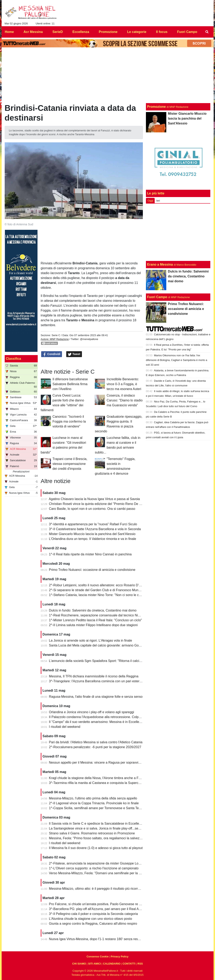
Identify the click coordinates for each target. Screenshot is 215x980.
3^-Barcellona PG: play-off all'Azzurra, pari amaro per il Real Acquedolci (101, 909)
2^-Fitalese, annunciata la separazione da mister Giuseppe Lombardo (99, 863)
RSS (140, 964)
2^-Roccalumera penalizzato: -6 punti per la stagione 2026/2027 (95, 747)
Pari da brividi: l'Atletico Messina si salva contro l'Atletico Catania (96, 742)
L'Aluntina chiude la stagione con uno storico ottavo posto (90, 919)
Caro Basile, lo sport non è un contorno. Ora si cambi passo (92, 509)
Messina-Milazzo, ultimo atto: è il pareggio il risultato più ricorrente (97, 889)
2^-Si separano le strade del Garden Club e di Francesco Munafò (96, 590)
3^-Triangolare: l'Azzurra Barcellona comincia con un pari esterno (96, 681)
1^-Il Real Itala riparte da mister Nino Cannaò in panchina (90, 554)
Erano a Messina (160, 264)
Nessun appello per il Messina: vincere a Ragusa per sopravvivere (97, 763)
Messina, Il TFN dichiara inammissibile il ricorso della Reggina (94, 676)
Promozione (157, 107)
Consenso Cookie (98, 957)
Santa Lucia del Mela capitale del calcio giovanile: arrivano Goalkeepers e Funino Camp (112, 645)
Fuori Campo (157, 297)
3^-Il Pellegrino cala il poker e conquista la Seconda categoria (93, 914)
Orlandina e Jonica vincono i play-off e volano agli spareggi (92, 712)
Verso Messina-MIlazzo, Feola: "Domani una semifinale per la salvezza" (101, 873)
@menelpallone (89, 339)
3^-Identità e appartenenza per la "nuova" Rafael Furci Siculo (93, 524)
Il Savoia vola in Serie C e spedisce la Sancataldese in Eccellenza (97, 824)
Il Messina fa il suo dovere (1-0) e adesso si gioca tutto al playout (96, 848)
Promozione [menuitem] (108, 32)
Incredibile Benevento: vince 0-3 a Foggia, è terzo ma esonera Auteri (124, 384)
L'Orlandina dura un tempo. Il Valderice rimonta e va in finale (93, 539)
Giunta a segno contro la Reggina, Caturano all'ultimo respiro (93, 924)
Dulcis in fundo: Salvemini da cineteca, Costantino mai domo (93, 610)
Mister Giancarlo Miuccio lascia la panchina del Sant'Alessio (92, 534)
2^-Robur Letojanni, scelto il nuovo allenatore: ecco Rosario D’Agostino (100, 585)
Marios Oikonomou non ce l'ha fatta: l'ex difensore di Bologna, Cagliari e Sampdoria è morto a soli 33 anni (177, 360)
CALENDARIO (112, 964)
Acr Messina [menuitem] (33, 32)
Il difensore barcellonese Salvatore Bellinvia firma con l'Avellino (70, 384)
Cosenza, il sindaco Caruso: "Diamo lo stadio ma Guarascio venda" (125, 400)
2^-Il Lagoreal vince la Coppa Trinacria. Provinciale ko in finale (94, 803)
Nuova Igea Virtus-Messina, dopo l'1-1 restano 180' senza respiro (96, 939)
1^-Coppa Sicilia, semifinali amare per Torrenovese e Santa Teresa (97, 808)
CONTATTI (129, 964)
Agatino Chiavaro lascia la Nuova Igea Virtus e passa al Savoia (94, 499)
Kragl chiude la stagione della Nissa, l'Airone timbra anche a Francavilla (101, 778)
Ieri (158, 201)
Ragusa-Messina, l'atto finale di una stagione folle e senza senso (96, 697)
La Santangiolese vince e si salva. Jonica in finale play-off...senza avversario (104, 828)
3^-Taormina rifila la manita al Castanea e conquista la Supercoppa (97, 783)
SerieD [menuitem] (58, 32)
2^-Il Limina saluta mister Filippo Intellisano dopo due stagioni (93, 625)
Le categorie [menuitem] (137, 32)
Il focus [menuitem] (162, 32)
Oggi (150, 201)
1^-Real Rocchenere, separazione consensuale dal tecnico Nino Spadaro (102, 615)
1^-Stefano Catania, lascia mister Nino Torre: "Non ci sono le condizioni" (101, 595)
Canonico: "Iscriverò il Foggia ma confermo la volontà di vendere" (69, 421)
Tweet (74, 354)
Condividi (52, 354)
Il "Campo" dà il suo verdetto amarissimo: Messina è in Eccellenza (97, 722)
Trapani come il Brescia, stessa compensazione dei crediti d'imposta (70, 464)
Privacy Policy (120, 957)
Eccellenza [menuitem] (81, 32)
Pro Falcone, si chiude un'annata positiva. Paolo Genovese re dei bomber (102, 904)
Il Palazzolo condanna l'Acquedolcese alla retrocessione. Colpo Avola (99, 717)
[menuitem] (207, 32)
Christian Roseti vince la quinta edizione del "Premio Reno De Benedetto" (102, 504)
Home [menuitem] (9, 32)
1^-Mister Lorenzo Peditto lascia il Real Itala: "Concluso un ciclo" (95, 620)
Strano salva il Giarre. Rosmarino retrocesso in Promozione (92, 833)
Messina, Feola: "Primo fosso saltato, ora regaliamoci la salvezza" (96, 838)
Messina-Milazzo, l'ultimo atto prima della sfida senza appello (93, 798)
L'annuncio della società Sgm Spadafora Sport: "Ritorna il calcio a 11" (99, 661)
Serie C (56, 335)
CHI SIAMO (79, 964)
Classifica (14, 359)
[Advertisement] (178, 232)
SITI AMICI (94, 964)
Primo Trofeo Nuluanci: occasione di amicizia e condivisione (92, 570)
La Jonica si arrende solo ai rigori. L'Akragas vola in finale (90, 640)
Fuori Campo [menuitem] (187, 32)
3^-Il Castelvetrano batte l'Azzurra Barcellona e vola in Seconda (95, 529)
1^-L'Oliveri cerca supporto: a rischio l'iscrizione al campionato (94, 868)
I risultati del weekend (65, 727)
